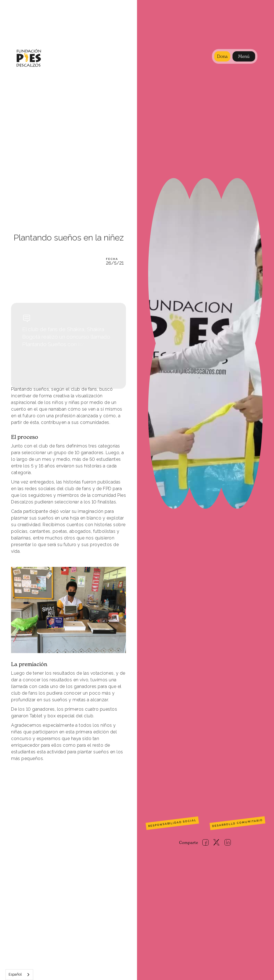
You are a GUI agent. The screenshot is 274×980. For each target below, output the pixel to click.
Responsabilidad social (172, 823)
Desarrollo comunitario (237, 823)
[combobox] (19, 975)
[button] (244, 56)
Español (15, 974)
